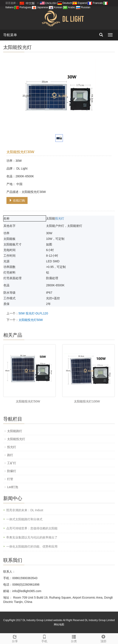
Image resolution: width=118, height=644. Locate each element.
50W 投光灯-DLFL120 (33, 313)
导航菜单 (10, 35)
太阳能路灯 (15, 431)
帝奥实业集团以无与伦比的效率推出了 (32, 537)
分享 (15, 638)
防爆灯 (12, 471)
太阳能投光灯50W (31, 320)
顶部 (103, 638)
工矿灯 (12, 463)
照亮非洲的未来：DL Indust (25, 510)
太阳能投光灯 (16, 439)
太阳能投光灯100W (87, 401)
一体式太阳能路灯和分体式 (24, 519)
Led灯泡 (13, 487)
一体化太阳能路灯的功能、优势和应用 (32, 546)
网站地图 (59, 625)
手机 (44, 638)
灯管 (10, 479)
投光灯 (60, 218)
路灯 (10, 455)
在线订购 (17, 200)
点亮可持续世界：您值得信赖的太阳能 (32, 528)
